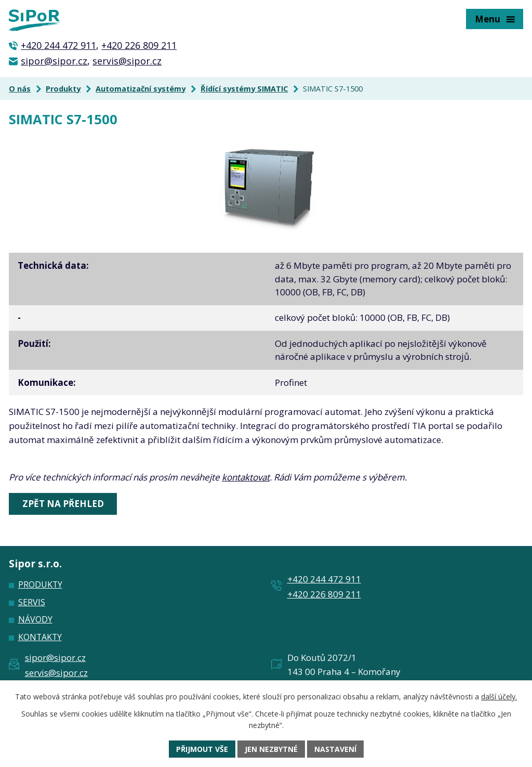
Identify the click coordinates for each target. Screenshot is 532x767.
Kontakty (40, 637)
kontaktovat (246, 477)
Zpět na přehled (63, 504)
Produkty (63, 89)
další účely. (499, 697)
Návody (35, 619)
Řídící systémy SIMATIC (244, 89)
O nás (20, 89)
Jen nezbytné (271, 749)
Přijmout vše (202, 749)
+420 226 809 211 (139, 45)
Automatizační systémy (141, 89)
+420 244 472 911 (58, 45)
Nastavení (335, 749)
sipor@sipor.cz (54, 61)
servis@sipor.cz (127, 61)
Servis (32, 602)
